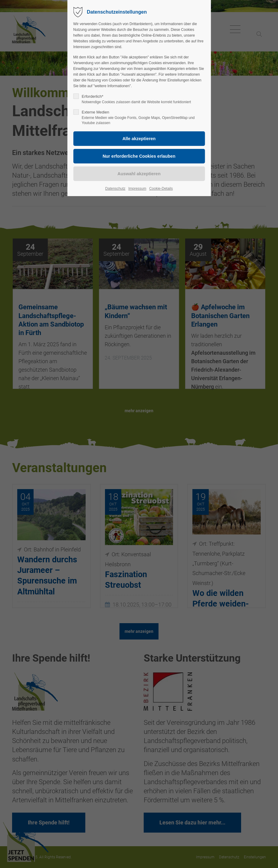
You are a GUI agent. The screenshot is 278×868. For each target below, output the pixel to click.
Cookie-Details (161, 189)
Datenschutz (115, 189)
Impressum (137, 189)
